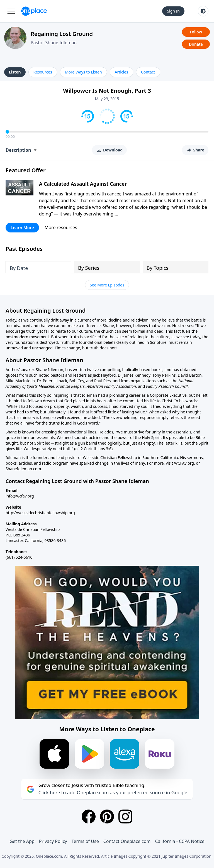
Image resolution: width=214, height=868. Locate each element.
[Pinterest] (107, 816)
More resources (61, 227)
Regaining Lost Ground (62, 34)
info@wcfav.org (20, 496)
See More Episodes (107, 285)
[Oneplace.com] (34, 11)
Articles (121, 72)
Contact (148, 72)
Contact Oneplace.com (127, 841)
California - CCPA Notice (180, 841)
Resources (43, 72)
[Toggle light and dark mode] (203, 11)
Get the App (22, 841)
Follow (196, 32)
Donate (196, 44)
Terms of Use (85, 841)
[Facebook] (89, 816)
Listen (15, 72)
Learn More (22, 227)
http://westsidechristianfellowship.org (40, 513)
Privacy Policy (53, 841)
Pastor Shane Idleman (54, 43)
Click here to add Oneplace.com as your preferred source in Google (113, 793)
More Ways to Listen (83, 72)
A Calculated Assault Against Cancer (83, 184)
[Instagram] (125, 816)
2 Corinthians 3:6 (96, 449)
